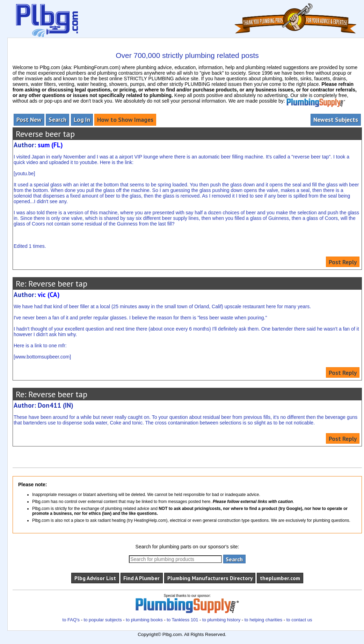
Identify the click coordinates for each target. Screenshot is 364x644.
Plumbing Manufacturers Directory (210, 578)
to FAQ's (71, 620)
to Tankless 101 (182, 620)
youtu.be (24, 173)
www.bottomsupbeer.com (42, 357)
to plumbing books (144, 620)
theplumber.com (280, 578)
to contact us (299, 620)
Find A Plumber (141, 578)
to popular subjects (103, 620)
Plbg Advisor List (95, 578)
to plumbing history (221, 620)
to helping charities (263, 620)
